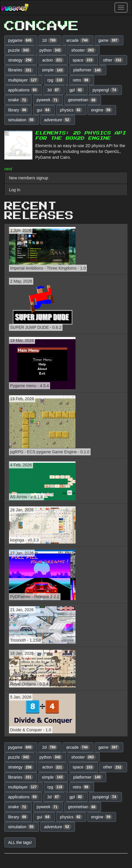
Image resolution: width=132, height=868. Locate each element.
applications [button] (23, 90)
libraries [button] (21, 70)
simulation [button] (22, 120)
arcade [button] (78, 40)
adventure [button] (58, 120)
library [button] (18, 110)
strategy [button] (21, 60)
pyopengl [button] (105, 90)
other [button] (113, 60)
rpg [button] (56, 80)
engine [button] (102, 110)
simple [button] (53, 70)
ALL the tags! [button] (20, 842)
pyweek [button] (48, 100)
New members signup (29, 178)
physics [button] (71, 110)
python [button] (51, 50)
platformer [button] (88, 70)
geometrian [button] (83, 100)
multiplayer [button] (23, 80)
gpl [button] (77, 90)
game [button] (109, 40)
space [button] (84, 60)
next (8, 169)
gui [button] (44, 110)
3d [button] (54, 90)
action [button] (53, 60)
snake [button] (18, 100)
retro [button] (82, 80)
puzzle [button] (19, 50)
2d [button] (50, 40)
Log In (15, 190)
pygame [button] (21, 40)
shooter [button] (84, 50)
